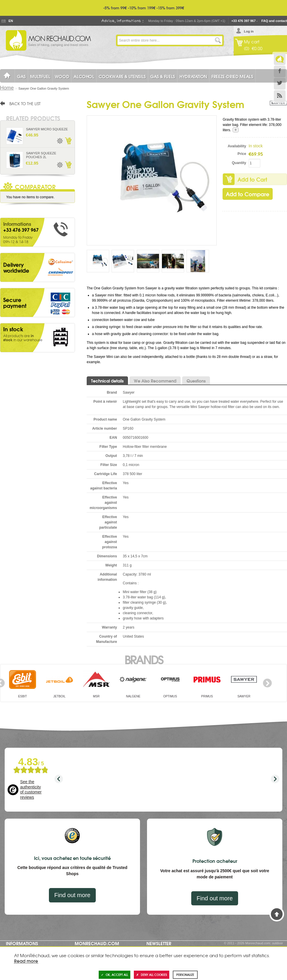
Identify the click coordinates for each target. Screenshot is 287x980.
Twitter (280, 84)
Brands (144, 659)
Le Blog (280, 59)
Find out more (72, 895)
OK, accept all (115, 975)
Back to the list (25, 103)
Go (218, 40)
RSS (280, 96)
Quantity (239, 163)
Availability (237, 146)
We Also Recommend (155, 381)
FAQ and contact (274, 21)
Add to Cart (68, 141)
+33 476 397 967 (244, 21)
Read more (26, 961)
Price (242, 154)
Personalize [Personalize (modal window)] (185, 975)
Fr (4, 21)
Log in (249, 31)
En (11, 21)
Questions (196, 381)
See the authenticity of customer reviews (31, 789)
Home (7, 88)
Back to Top (277, 914)
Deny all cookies (152, 975)
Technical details (107, 381)
